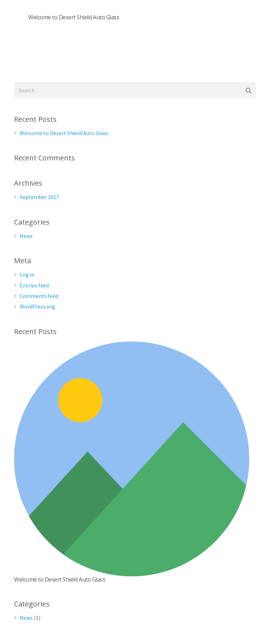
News (26, 236)
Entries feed (34, 285)
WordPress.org (37, 306)
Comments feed (39, 296)
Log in (27, 274)
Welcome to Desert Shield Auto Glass (74, 17)
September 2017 (39, 197)
